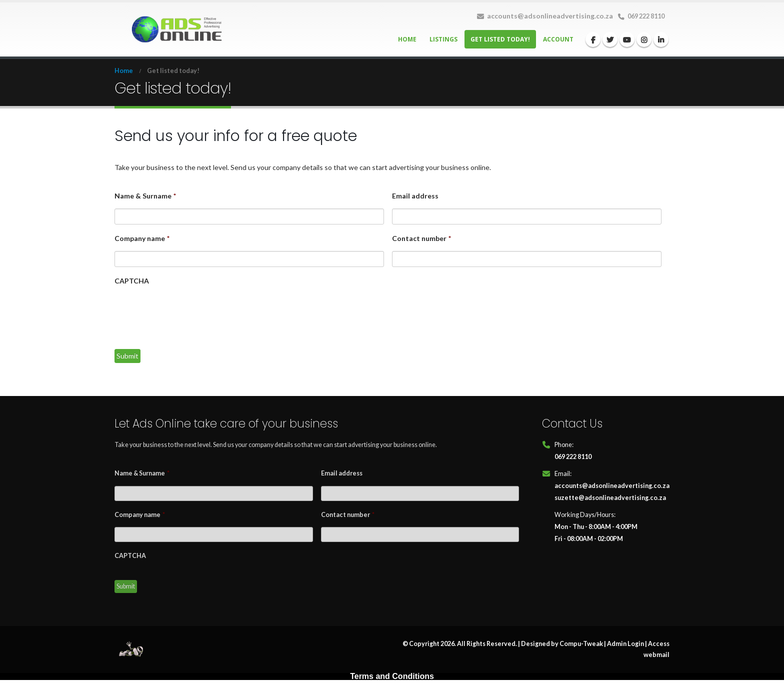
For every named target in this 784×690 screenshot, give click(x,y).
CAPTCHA (132, 281)
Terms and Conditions (392, 676)
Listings (443, 39)
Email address (415, 196)
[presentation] (190, 313)
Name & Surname (145, 196)
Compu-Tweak (581, 644)
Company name (142, 238)
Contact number (421, 238)
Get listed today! (500, 39)
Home (407, 39)
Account (558, 39)
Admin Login (625, 644)
